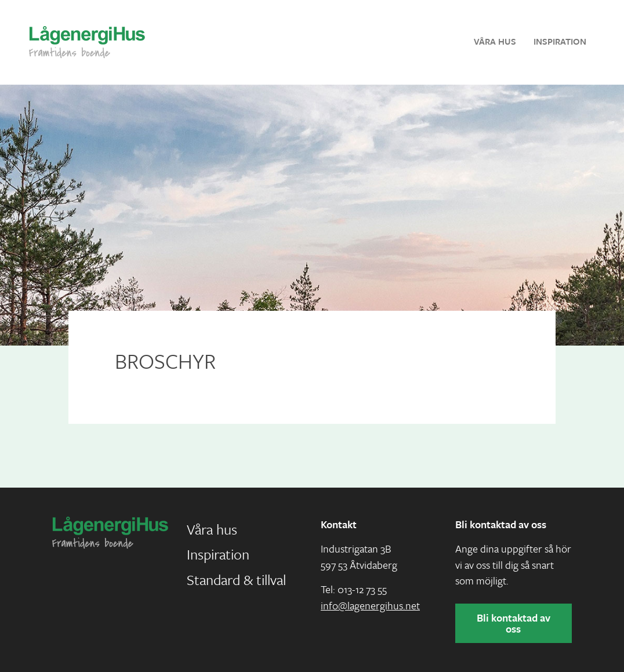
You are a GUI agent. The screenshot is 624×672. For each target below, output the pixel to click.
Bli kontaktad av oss (514, 623)
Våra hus (495, 41)
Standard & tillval (236, 580)
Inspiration (560, 41)
